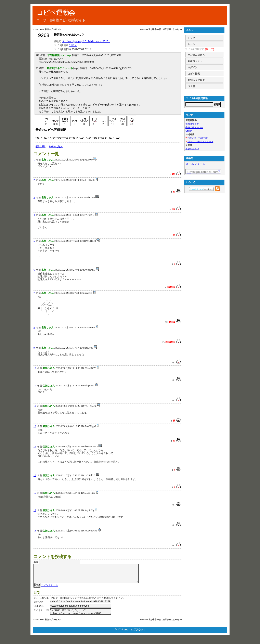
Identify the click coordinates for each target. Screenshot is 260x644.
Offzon (189, 131)
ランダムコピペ (196, 55)
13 (35, 426)
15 (35, 475)
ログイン (193, 67)
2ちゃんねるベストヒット (200, 141)
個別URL (41, 146)
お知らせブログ (196, 80)
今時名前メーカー (194, 127)
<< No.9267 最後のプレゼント (47, 29)
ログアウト (137, 635)
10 (35, 368)
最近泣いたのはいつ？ (69, 35)
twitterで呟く (56, 146)
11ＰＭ (73, 45)
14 (35, 447)
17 (35, 510)
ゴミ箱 (191, 86)
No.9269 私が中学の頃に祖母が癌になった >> (161, 29)
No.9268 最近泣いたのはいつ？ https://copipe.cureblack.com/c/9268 (80, 616)
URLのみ (38, 610)
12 (35, 406)
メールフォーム (195, 164)
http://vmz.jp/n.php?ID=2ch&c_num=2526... (86, 41)
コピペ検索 (194, 74)
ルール (191, 44)
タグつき (38, 606)
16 (35, 493)
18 (35, 531)
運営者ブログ (192, 124)
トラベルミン (192, 149)
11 (35, 386)
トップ (191, 38)
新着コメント (195, 61)
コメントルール (50, 589)
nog (126, 635)
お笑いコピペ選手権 (198, 138)
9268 (44, 35)
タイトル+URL (42, 614)
